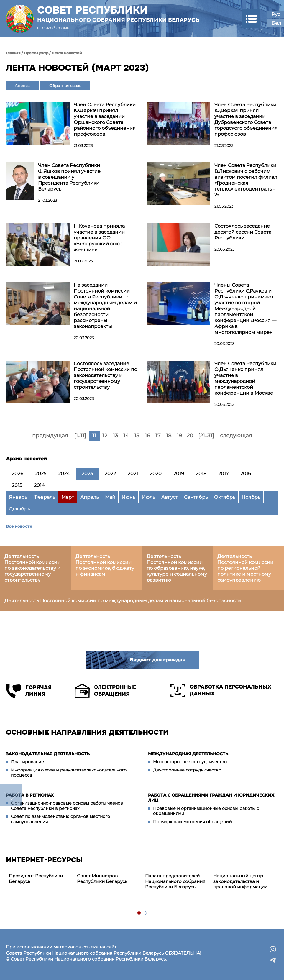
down (11, 795)
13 (115, 436)
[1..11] (80, 436)
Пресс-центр (36, 53)
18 (169, 436)
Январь (18, 497)
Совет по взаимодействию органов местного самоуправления (60, 819)
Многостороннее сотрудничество (190, 762)
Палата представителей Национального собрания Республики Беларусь (175, 881)
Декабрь (19, 509)
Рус (276, 14)
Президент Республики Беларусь (36, 879)
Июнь (128, 497)
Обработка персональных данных (221, 690)
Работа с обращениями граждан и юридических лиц (211, 798)
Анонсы (23, 86)
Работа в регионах (30, 795)
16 (147, 436)
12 (105, 436)
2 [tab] (146, 913)
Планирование (27, 762)
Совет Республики (118, 14)
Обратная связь (65, 86)
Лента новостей (67, 53)
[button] (251, 19)
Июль (148, 497)
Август (170, 497)
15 (137, 436)
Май (110, 497)
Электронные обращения (105, 691)
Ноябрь (251, 497)
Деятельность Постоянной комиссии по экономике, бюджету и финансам (105, 565)
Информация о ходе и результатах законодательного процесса (69, 773)
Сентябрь (196, 497)
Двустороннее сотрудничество (187, 770)
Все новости (19, 526)
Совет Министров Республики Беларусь (102, 879)
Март (68, 497)
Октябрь (225, 497)
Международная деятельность (188, 754)
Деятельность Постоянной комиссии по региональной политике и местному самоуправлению (245, 568)
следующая (236, 436)
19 (179, 436)
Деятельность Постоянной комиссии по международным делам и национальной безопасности (123, 601)
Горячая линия (29, 691)
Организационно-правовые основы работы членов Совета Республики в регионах (67, 806)
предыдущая (50, 436)
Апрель (90, 497)
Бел (276, 23)
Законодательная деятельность (48, 754)
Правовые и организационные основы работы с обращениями (206, 811)
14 (126, 436)
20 (190, 436)
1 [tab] (139, 913)
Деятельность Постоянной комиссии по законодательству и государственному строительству (32, 568)
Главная (13, 53)
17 (158, 436)
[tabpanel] (40, 879)
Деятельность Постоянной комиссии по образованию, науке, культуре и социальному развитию (177, 568)
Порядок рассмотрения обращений (192, 822)
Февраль (44, 497)
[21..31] (206, 436)
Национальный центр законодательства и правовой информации (240, 881)
